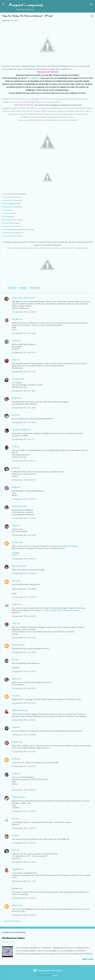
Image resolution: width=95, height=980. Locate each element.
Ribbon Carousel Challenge (10, 226)
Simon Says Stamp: (7, 223)
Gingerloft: (5, 204)
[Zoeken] (92, 5)
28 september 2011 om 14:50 (24, 881)
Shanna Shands (18, 710)
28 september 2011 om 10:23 (24, 862)
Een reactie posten (12, 921)
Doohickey (12, 288)
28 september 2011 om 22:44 (24, 915)
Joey (14, 696)
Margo (14, 487)
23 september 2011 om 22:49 (24, 535)
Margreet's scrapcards (26, 5)
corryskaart (17, 379)
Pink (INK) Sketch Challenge (10, 200)
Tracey (15, 774)
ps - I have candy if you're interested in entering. (60, 610)
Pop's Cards (17, 645)
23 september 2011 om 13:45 (24, 312)
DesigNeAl (16, 869)
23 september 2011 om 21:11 (24, 439)
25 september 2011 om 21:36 (24, 766)
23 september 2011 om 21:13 (24, 461)
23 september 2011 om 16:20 (24, 372)
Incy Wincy (5, 213)
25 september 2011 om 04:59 (24, 735)
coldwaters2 (17, 797)
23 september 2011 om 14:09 (24, 333)
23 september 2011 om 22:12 (24, 499)
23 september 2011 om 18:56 (24, 422)
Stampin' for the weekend (9, 233)
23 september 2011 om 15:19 (24, 353)
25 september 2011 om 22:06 (24, 790)
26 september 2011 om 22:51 (24, 828)
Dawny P (15, 742)
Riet (13, 660)
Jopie (14, 360)
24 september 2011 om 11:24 (24, 638)
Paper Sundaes (6, 210)
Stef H (14, 581)
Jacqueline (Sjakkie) (20, 430)
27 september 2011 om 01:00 (24, 843)
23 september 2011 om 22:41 (24, 518)
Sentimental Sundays (8, 207)
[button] (92, 16)
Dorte (14, 468)
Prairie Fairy (35, 288)
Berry (14, 415)
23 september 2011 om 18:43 (24, 408)
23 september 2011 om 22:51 (24, 559)
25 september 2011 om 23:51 (24, 811)
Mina (14, 819)
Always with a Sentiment (22, 298)
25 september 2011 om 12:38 (24, 752)
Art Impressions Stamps (9, 236)
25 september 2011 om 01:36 (24, 720)
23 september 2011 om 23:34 (24, 597)
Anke (14, 525)
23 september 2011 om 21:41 (24, 480)
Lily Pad (4, 230)
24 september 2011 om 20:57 (24, 688)
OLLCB (4, 217)
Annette (15, 604)
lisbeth (15, 759)
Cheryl (14, 727)
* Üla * (14, 623)
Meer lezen (88, 959)
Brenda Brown (18, 506)
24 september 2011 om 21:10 (24, 703)
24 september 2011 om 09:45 (24, 616)
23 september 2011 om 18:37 (24, 391)
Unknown (16, 542)
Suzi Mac (16, 319)
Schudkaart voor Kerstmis (13, 938)
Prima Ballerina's (33, 78)
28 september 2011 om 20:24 (24, 898)
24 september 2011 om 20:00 (24, 652)
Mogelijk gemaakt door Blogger (48, 970)
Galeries (55, 975)
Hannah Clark (17, 566)
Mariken (15, 398)
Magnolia (23, 288)
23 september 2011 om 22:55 (24, 573)
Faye (14, 835)
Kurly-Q (15, 555)
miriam (15, 341)
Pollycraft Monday (7, 220)
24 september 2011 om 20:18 (24, 671)
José (14, 447)
